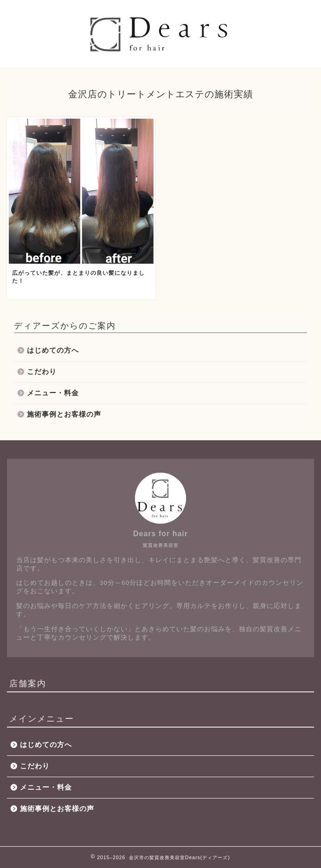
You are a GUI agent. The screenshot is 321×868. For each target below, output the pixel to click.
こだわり (42, 371)
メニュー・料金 (53, 393)
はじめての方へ (53, 350)
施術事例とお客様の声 (64, 414)
